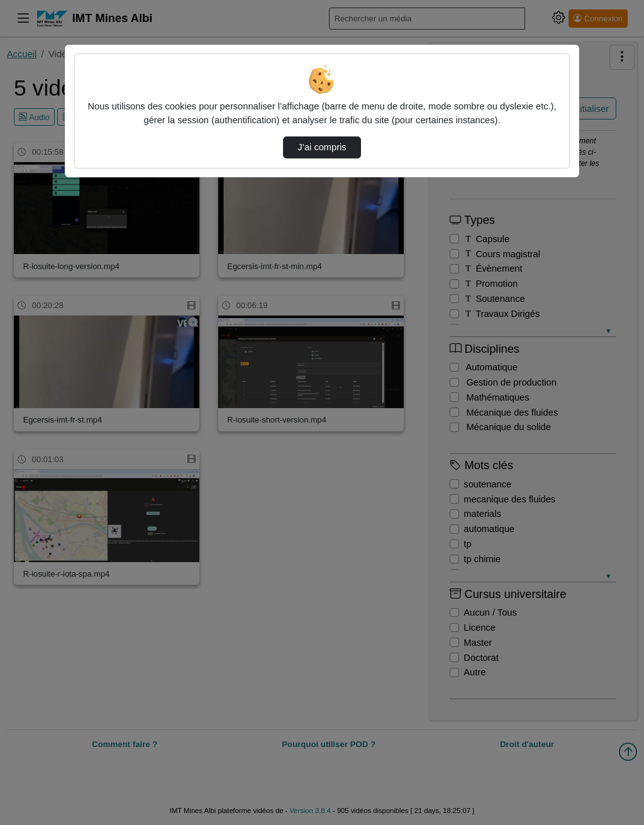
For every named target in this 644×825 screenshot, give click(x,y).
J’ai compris (322, 147)
